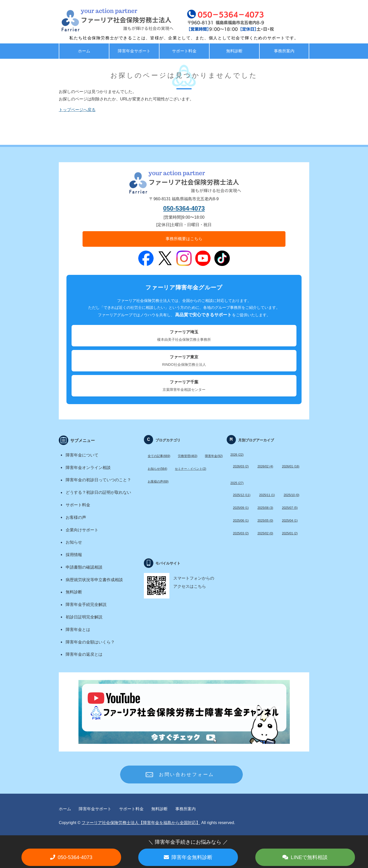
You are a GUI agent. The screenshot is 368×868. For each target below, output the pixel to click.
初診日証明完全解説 (84, 617)
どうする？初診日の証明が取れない (98, 492)
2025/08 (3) (265, 508)
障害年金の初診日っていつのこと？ (98, 480)
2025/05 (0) (265, 521)
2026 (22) (237, 455)
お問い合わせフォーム (187, 775)
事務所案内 (284, 51)
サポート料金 (184, 51)
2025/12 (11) (242, 495)
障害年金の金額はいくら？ (90, 642)
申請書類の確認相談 (84, 567)
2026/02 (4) (265, 466)
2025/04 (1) (290, 521)
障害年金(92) (214, 456)
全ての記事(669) (159, 456)
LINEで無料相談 (309, 857)
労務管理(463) (188, 456)
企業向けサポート (82, 530)
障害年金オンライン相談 (88, 468)
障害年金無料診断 (192, 857)
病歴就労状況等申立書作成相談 (94, 580)
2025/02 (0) (265, 533)
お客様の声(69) (158, 482)
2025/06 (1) (241, 521)
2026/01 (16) (291, 466)
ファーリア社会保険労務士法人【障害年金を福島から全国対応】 (141, 823)
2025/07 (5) (290, 508)
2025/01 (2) (290, 533)
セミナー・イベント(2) (191, 469)
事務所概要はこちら (184, 239)
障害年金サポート (134, 51)
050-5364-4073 (184, 208)
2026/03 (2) (241, 466)
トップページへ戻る (77, 110)
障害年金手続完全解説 (86, 605)
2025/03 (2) (241, 533)
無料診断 (234, 51)
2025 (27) (237, 483)
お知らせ (74, 542)
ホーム (84, 51)
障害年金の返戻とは (84, 654)
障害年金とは (78, 630)
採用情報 (74, 555)
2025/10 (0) (291, 495)
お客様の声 (76, 517)
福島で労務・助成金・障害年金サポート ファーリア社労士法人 (106, 20)
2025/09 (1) (241, 508)
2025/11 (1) (267, 495)
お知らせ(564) (157, 469)
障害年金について (82, 455)
